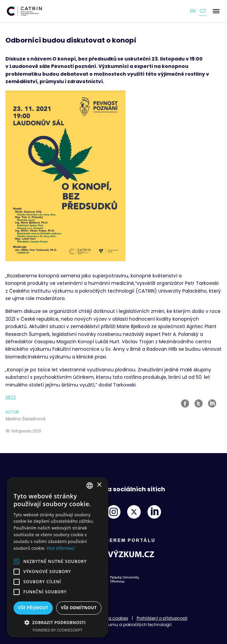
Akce (11, 397)
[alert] (58, 557)
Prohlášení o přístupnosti (162, 618)
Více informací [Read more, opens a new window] (61, 548)
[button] (58, 622)
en (193, 11)
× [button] (99, 485)
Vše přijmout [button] (33, 608)
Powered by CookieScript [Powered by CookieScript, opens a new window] (58, 630)
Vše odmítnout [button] (79, 608)
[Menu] (216, 11)
